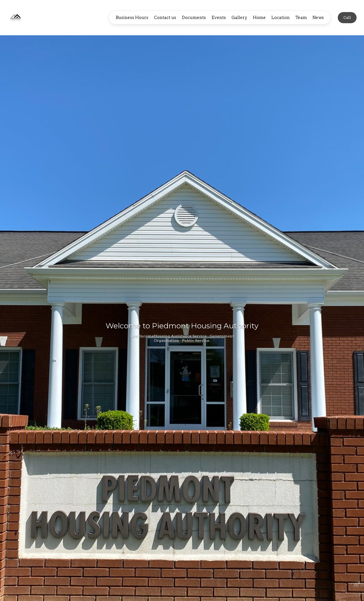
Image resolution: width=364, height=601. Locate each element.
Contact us (165, 18)
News (318, 18)
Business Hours (132, 18)
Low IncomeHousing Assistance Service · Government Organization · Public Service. (182, 338)
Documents (194, 18)
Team (301, 18)
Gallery (239, 18)
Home (259, 18)
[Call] (347, 18)
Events (219, 18)
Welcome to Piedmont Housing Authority (182, 326)
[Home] (17, 18)
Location (281, 18)
